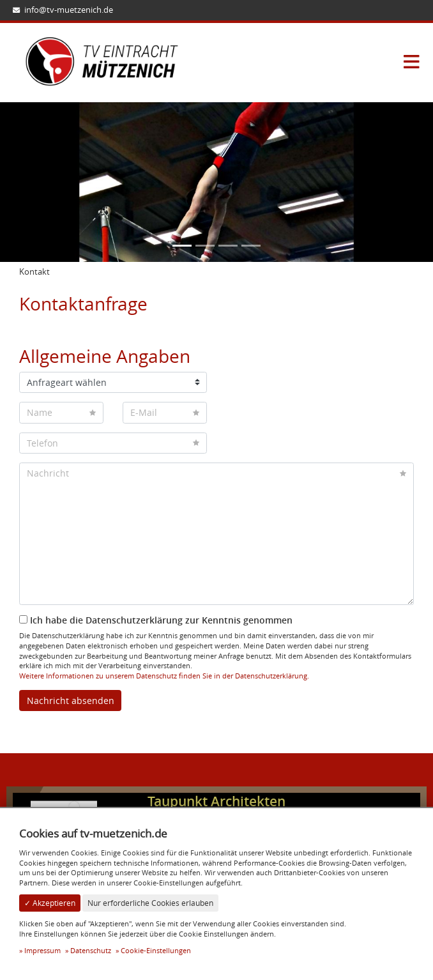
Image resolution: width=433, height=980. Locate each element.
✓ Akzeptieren (50, 903)
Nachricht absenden (71, 701)
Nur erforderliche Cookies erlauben (150, 903)
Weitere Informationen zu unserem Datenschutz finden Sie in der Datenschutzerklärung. (164, 676)
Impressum (42, 950)
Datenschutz (91, 950)
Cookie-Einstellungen (156, 950)
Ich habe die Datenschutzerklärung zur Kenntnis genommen (156, 620)
